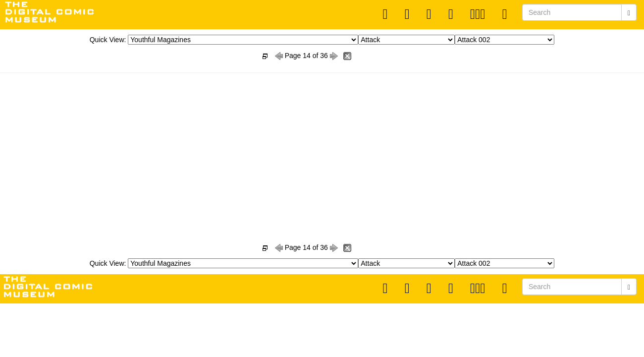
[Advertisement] (322, 147)
